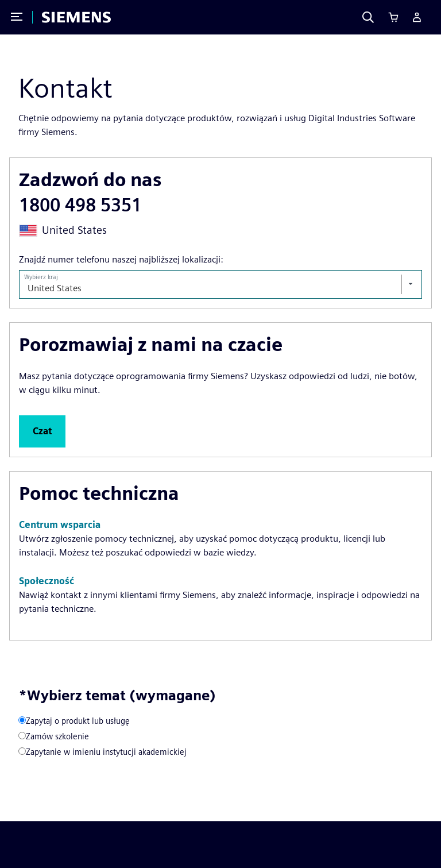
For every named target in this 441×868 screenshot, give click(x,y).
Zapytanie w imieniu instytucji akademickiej (106, 752)
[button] (42, 431)
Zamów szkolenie (57, 736)
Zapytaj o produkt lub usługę (78, 721)
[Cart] (393, 17)
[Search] (368, 17)
